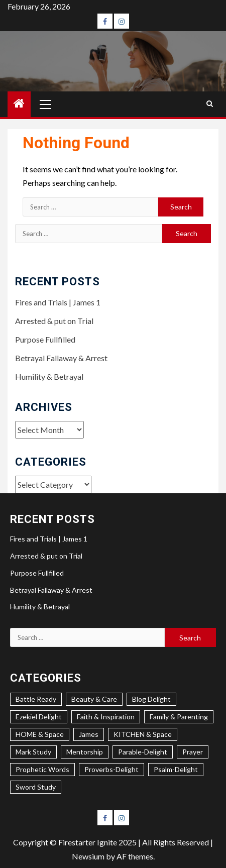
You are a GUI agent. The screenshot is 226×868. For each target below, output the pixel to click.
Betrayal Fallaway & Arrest (61, 358)
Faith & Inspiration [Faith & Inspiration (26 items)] (106, 717)
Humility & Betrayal (49, 376)
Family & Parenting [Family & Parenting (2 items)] (179, 717)
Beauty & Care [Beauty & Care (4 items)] (94, 699)
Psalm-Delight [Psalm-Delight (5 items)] (176, 769)
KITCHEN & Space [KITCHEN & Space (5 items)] (143, 734)
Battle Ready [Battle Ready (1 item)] (36, 699)
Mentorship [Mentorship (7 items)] (85, 752)
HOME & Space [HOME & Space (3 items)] (40, 734)
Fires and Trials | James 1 (58, 302)
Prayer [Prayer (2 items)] (193, 752)
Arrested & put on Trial (54, 321)
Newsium (88, 856)
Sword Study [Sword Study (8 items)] (36, 787)
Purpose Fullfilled (45, 339)
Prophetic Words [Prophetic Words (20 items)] (42, 769)
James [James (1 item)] (89, 734)
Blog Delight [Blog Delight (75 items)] (151, 699)
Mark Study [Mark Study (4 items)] (33, 752)
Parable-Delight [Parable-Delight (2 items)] (143, 752)
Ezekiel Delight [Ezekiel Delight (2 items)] (39, 717)
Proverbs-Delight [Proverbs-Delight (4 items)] (111, 769)
